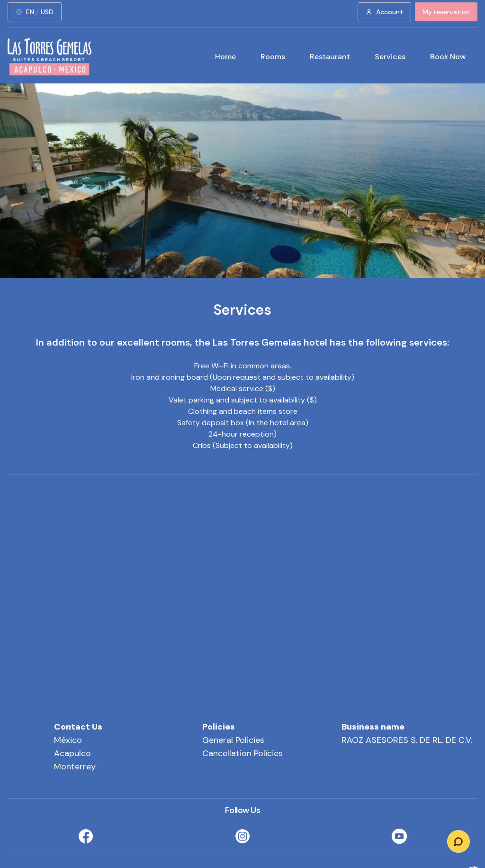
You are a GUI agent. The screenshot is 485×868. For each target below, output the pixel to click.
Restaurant (330, 57)
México (68, 740)
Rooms (273, 57)
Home (225, 57)
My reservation (446, 12)
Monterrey (75, 767)
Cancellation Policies (242, 753)
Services (390, 57)
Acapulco (72, 753)
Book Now (448, 57)
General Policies (233, 740)
